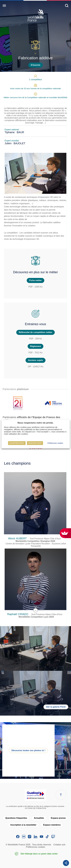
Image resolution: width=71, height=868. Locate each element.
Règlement (36, 346)
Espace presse (58, 818)
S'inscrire (35, 65)
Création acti (59, 845)
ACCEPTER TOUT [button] (17, 443)
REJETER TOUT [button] (35, 443)
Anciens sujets (35, 360)
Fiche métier (35, 280)
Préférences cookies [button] (55, 443)
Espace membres (52, 825)
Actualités (39, 818)
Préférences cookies (35, 847)
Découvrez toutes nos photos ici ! (28, 750)
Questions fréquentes (16, 818)
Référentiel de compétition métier (35, 332)
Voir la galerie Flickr (56, 707)
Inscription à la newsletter (23, 825)
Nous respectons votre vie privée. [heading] (35, 423)
